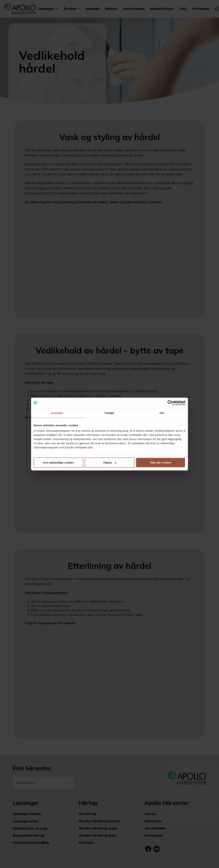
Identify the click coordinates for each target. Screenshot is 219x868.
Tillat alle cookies (161, 463)
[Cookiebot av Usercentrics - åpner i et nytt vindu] (170, 403)
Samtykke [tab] (57, 413)
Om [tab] (162, 413)
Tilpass (110, 463)
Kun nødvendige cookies (59, 463)
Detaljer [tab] (109, 413)
